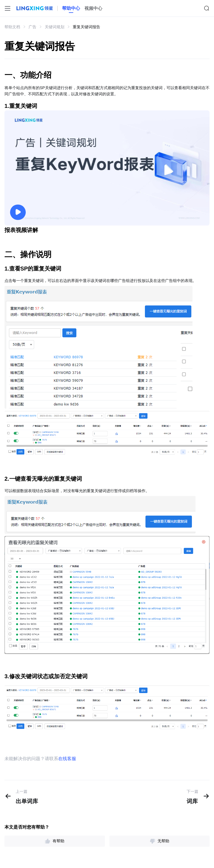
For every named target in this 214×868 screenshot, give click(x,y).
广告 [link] (32, 27)
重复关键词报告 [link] (86, 27)
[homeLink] (71, 8)
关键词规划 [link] (55, 27)
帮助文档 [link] (12, 27)
